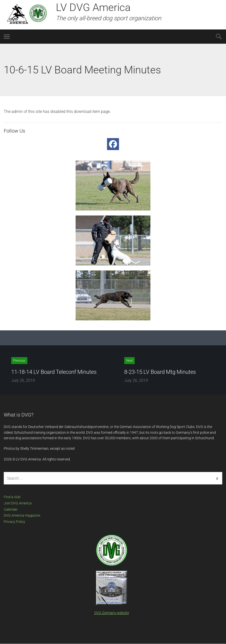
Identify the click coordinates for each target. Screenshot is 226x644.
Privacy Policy (14, 522)
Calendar (11, 509)
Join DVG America (18, 503)
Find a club (12, 497)
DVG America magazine (22, 515)
